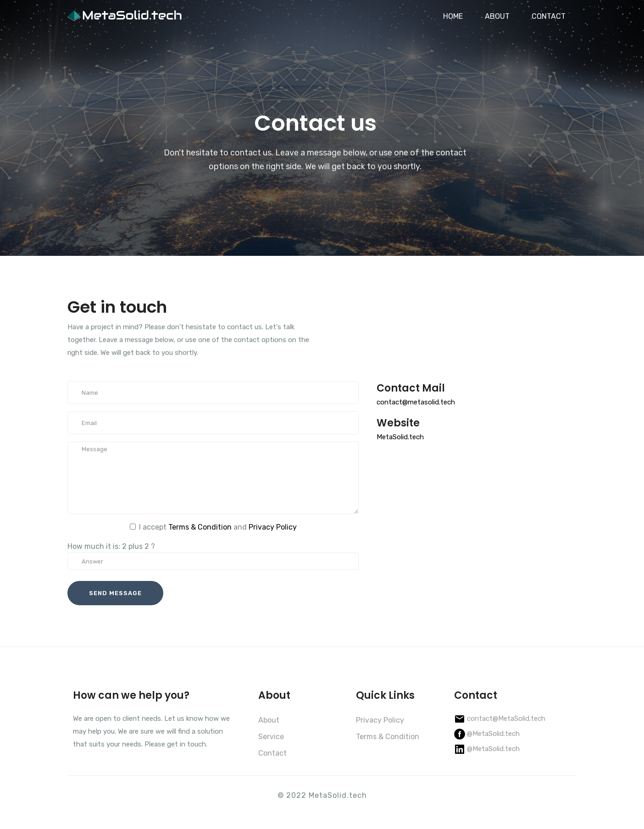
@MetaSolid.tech (493, 734)
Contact (272, 753)
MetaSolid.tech (400, 437)
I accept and (218, 527)
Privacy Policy (273, 527)
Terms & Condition (200, 527)
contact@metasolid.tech (416, 402)
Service (271, 737)
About (269, 720)
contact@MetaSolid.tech (506, 718)
